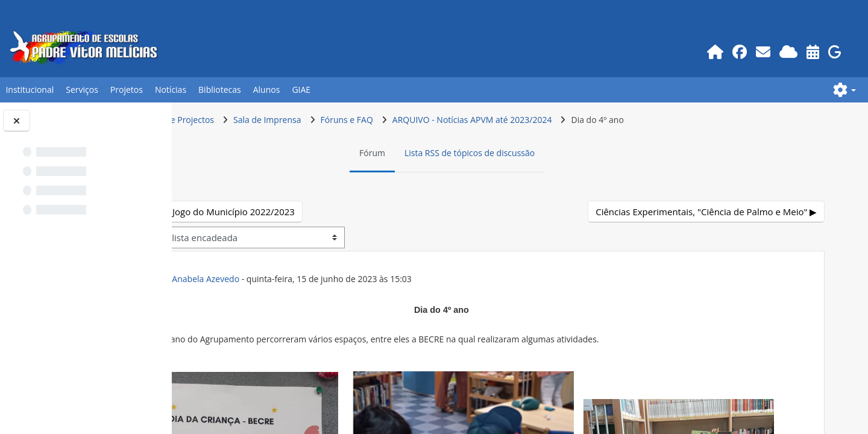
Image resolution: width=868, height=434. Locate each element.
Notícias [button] (171, 90)
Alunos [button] (267, 90)
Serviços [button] (82, 90)
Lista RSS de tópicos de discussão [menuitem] (536, 153)
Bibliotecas (220, 90)
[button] (844, 90)
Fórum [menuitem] (439, 153)
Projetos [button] (127, 90)
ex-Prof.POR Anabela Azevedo (313, 279)
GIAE (301, 90)
